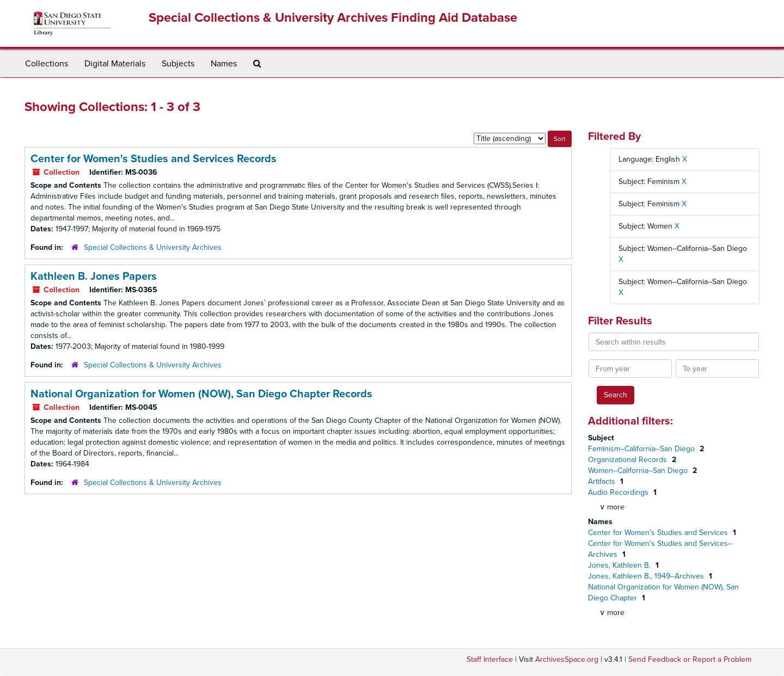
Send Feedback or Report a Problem (690, 659)
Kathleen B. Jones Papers (94, 276)
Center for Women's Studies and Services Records (154, 159)
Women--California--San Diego (639, 471)
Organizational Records (629, 460)
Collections (47, 64)
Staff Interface (490, 659)
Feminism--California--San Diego (642, 449)
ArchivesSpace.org (567, 659)
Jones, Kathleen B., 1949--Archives (647, 576)
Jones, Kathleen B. (620, 565)
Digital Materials (115, 64)
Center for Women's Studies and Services (659, 533)
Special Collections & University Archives (153, 247)
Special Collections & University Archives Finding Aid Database (333, 18)
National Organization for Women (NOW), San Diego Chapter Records (201, 394)
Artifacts (603, 481)
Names (224, 64)
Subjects (178, 64)
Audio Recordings (619, 492)
